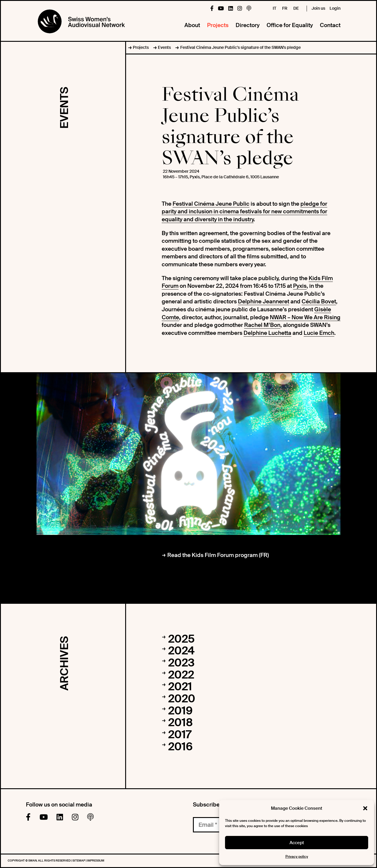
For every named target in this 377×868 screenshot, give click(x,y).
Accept (297, 843)
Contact (330, 25)
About (192, 25)
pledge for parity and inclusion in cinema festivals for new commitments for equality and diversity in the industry (244, 212)
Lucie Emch (319, 333)
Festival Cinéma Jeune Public (211, 204)
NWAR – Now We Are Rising (305, 317)
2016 (180, 747)
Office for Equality (290, 25)
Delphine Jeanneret (264, 301)
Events (164, 47)
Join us (318, 8)
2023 (181, 663)
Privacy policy (297, 857)
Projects (218, 25)
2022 (181, 675)
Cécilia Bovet (319, 301)
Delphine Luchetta (267, 333)
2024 (181, 651)
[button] (365, 808)
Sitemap (79, 860)
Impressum (96, 860)
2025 (181, 639)
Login (335, 8)
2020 (182, 699)
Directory (248, 25)
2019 (180, 711)
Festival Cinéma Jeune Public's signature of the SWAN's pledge (240, 47)
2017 (180, 735)
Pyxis (300, 286)
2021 (180, 687)
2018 (181, 723)
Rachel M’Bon (262, 325)
